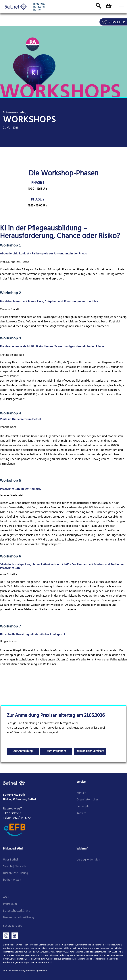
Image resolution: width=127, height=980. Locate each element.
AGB (6, 897)
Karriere (81, 813)
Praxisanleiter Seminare (90, 751)
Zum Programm (56, 751)
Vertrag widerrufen (88, 860)
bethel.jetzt (84, 806)
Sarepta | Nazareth (14, 867)
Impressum (10, 904)
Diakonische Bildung (15, 873)
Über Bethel (10, 860)
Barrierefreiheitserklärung (18, 918)
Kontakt (81, 793)
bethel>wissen (12, 880)
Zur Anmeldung (23, 751)
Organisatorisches (87, 800)
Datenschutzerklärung (17, 911)
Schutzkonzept (12, 926)
